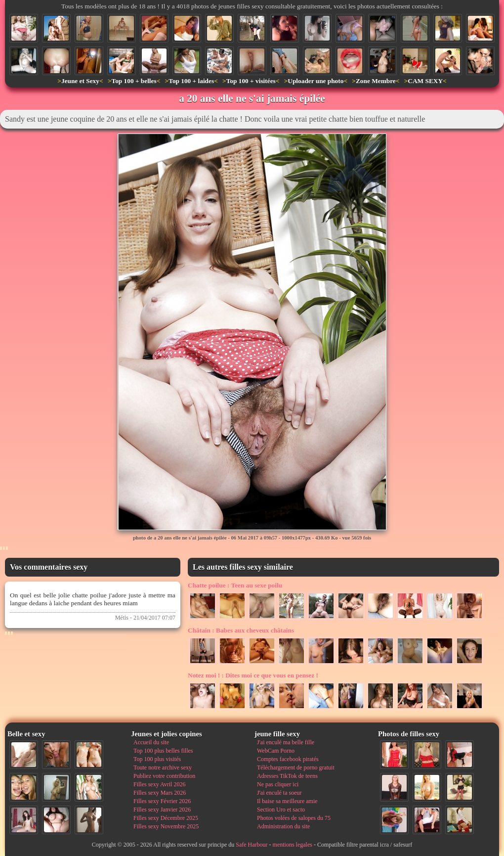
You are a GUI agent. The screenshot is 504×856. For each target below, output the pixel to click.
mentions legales (293, 845)
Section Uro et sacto (281, 810)
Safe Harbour (252, 845)
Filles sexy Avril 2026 (159, 784)
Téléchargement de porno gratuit (296, 767)
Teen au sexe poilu (235, 585)
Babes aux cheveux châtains (241, 630)
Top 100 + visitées (251, 81)
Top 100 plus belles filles (163, 751)
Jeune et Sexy (80, 81)
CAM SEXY (425, 81)
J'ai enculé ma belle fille (286, 742)
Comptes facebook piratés (288, 759)
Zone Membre (376, 81)
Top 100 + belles (134, 81)
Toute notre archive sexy (163, 767)
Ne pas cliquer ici (278, 784)
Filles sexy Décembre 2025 (166, 818)
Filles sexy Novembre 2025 (166, 826)
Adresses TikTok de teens (287, 776)
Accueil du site (151, 742)
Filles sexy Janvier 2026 (162, 810)
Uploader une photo (315, 81)
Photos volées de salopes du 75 (294, 818)
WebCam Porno (276, 751)
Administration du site (283, 826)
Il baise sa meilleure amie (287, 801)
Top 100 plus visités (157, 759)
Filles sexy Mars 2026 (160, 793)
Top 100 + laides (191, 81)
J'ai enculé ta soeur (279, 793)
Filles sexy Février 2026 (162, 801)
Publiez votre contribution (164, 776)
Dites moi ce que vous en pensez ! (253, 675)
